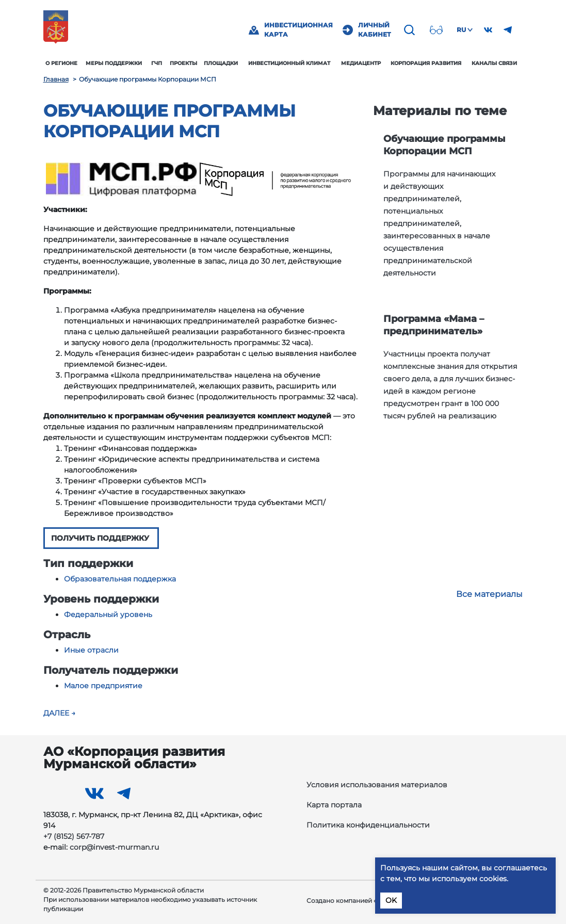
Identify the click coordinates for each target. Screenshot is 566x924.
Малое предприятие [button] (103, 686)
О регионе (61, 63)
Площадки (221, 63)
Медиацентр (361, 63)
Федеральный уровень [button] (108, 614)
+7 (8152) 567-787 (74, 836)
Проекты (183, 63)
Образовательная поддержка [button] (120, 579)
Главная (56, 79)
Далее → (59, 713)
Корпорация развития (426, 63)
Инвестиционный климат (289, 63)
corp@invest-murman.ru (114, 847)
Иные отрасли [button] (91, 650)
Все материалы (489, 594)
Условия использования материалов (377, 785)
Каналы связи (494, 63)
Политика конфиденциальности (368, 825)
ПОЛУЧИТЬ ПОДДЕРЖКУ (101, 538)
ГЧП (157, 63)
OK (391, 900)
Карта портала (334, 805)
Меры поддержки (114, 63)
